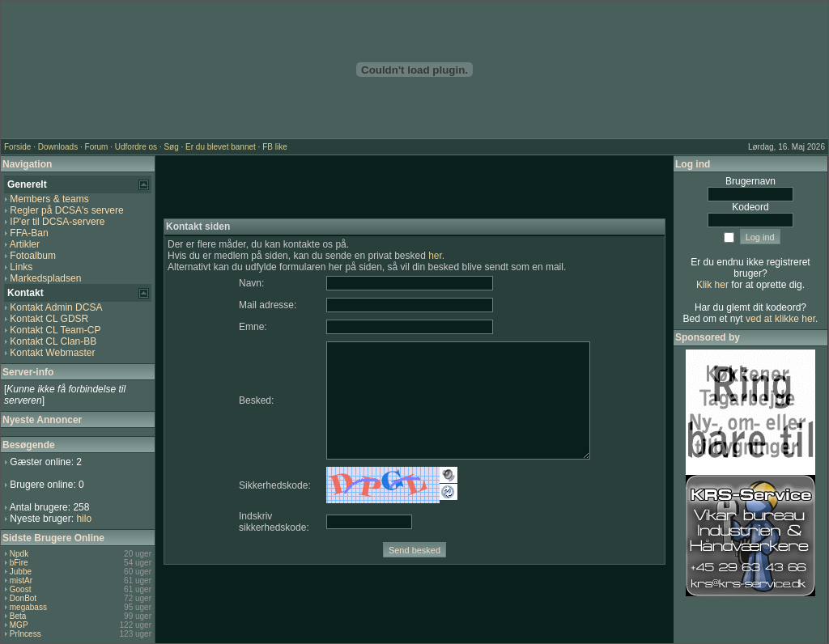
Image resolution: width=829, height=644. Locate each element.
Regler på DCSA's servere (66, 210)
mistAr (21, 580)
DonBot (23, 598)
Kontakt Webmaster (52, 353)
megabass (28, 607)
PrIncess (26, 634)
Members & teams (49, 199)
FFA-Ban (29, 233)
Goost (21, 589)
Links (21, 267)
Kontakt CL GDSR (49, 319)
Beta (18, 616)
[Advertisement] (414, 188)
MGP (19, 625)
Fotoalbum (33, 256)
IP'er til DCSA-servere (57, 222)
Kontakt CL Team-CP (55, 330)
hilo (84, 519)
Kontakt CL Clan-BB (53, 341)
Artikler (25, 244)
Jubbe (21, 572)
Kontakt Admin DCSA (56, 307)
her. (436, 256)
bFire (19, 563)
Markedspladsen (45, 278)
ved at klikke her (780, 319)
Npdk (19, 554)
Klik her (712, 285)
